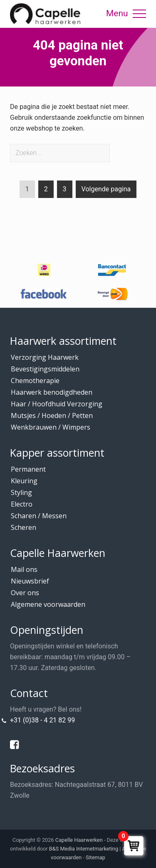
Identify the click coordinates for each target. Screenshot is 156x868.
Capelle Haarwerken (79, 840)
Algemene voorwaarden (48, 604)
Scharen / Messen (39, 516)
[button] (139, 14)
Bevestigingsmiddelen (45, 369)
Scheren (24, 527)
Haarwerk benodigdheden (52, 392)
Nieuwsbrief (30, 581)
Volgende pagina (106, 189)
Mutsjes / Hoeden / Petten (52, 415)
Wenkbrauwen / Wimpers (51, 427)
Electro (22, 504)
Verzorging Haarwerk (45, 357)
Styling (21, 492)
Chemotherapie (35, 381)
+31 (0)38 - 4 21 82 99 (42, 720)
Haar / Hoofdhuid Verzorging (57, 404)
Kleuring (24, 481)
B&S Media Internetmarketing (84, 849)
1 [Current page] (27, 191)
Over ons (25, 593)
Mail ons (24, 569)
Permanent (28, 469)
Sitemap (95, 857)
